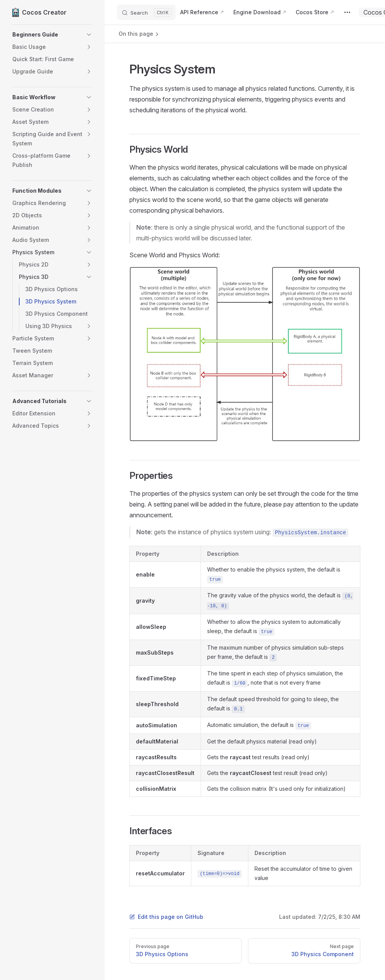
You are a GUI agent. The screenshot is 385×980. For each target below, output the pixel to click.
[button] (40, 35)
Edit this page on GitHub (166, 917)
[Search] (146, 12)
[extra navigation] (347, 12)
